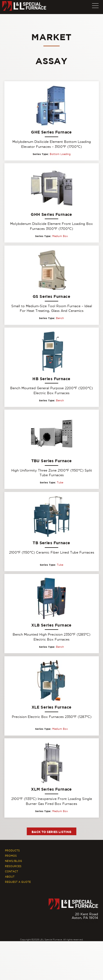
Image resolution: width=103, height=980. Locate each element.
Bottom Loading (60, 154)
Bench (60, 318)
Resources (13, 866)
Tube (60, 483)
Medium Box (60, 236)
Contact (12, 872)
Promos (11, 856)
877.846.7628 (87, 922)
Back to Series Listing (51, 832)
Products (12, 851)
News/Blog (13, 861)
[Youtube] (96, 929)
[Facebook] (87, 929)
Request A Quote (18, 882)
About (10, 877)
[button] (95, 4)
